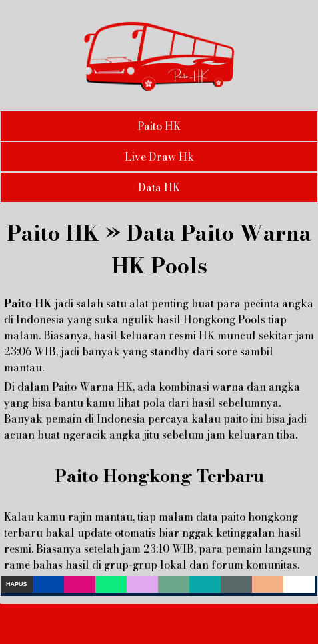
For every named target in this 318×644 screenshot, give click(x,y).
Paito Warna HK (92, 387)
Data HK (159, 187)
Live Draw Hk (159, 157)
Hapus (17, 584)
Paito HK (159, 126)
